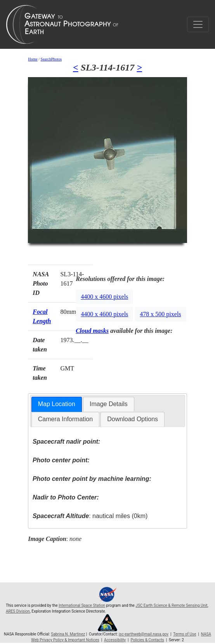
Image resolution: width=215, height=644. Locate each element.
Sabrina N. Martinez (68, 634)
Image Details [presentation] (109, 404)
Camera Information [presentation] (65, 419)
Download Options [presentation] (133, 419)
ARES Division (18, 611)
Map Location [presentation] (57, 404)
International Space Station (82, 605)
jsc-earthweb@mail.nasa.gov (144, 634)
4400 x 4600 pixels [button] (104, 297)
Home (33, 59)
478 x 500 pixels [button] (160, 314)
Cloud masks (92, 331)
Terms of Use (185, 634)
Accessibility (115, 640)
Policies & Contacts (147, 640)
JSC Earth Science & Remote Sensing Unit (171, 605)
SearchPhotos (51, 59)
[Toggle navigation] (198, 24)
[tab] (57, 404)
